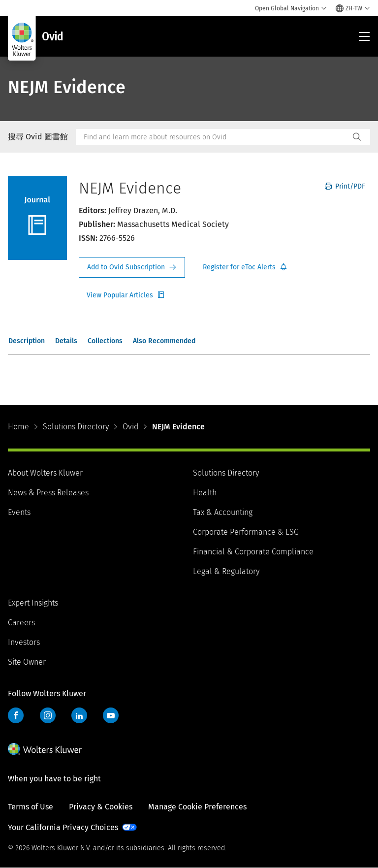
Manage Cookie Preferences (197, 807)
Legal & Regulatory (226, 571)
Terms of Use (31, 807)
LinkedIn (79, 715)
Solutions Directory (76, 427)
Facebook (16, 715)
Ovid (130, 427)
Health (205, 493)
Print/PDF (345, 186)
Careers (21, 623)
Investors (24, 642)
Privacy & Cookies (101, 807)
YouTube (111, 715)
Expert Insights (33, 603)
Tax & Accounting (223, 512)
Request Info (132, 267)
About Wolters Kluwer (45, 473)
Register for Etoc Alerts (245, 267)
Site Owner (27, 662)
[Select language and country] (353, 8)
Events (19, 512)
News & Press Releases (48, 493)
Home (18, 427)
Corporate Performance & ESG (246, 532)
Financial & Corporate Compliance (253, 552)
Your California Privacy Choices (63, 827)
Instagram (48, 715)
